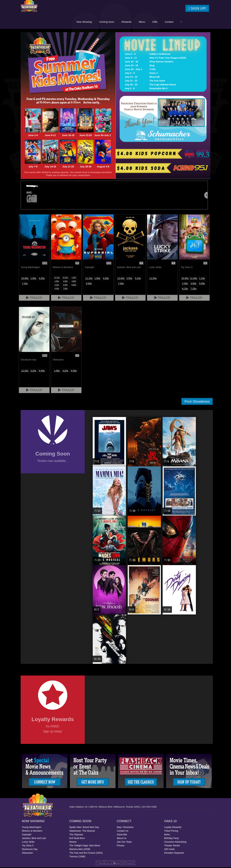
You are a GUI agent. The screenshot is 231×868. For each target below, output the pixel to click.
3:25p (33, 371)
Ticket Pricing (171, 831)
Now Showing (84, 22)
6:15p (185, 289)
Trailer (34, 298)
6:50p (89, 284)
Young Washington (32, 828)
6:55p (74, 371)
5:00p (202, 284)
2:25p (65, 282)
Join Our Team (124, 842)
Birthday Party (172, 839)
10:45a (25, 279)
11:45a (193, 279)
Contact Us (123, 831)
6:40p (42, 371)
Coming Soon (107, 22)
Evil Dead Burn (77, 839)
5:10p (138, 279)
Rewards (127, 22)
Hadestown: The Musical (82, 831)
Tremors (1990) (77, 857)
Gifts (155, 22)
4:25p (42, 279)
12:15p (65, 278)
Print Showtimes (197, 402)
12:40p (121, 279)
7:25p (193, 289)
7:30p (121, 284)
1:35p (33, 279)
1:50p (97, 279)
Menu (142, 22)
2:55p (129, 279)
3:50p (193, 284)
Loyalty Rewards (173, 828)
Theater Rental (172, 846)
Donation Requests (174, 853)
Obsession (27, 853)
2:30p (185, 284)
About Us (122, 839)
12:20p (25, 371)
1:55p (57, 282)
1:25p (74, 278)
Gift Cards (170, 850)
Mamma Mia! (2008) (80, 850)
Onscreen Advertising (175, 842)
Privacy (121, 846)
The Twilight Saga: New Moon (85, 846)
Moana (73, 842)
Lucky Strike (28, 842)
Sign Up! (197, 9)
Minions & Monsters (32, 831)
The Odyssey (76, 835)
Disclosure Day (30, 850)
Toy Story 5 (28, 846)
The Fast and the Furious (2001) (86, 853)
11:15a (57, 278)
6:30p (57, 289)
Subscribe (122, 835)
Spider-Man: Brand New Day (84, 828)
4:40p (65, 285)
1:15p (202, 279)
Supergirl (27, 835)
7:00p (65, 289)
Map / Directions (125, 828)
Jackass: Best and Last (34, 839)
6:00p (74, 285)
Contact (169, 22)
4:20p (106, 279)
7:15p (25, 284)
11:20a (153, 279)
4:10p (57, 285)
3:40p (74, 282)
